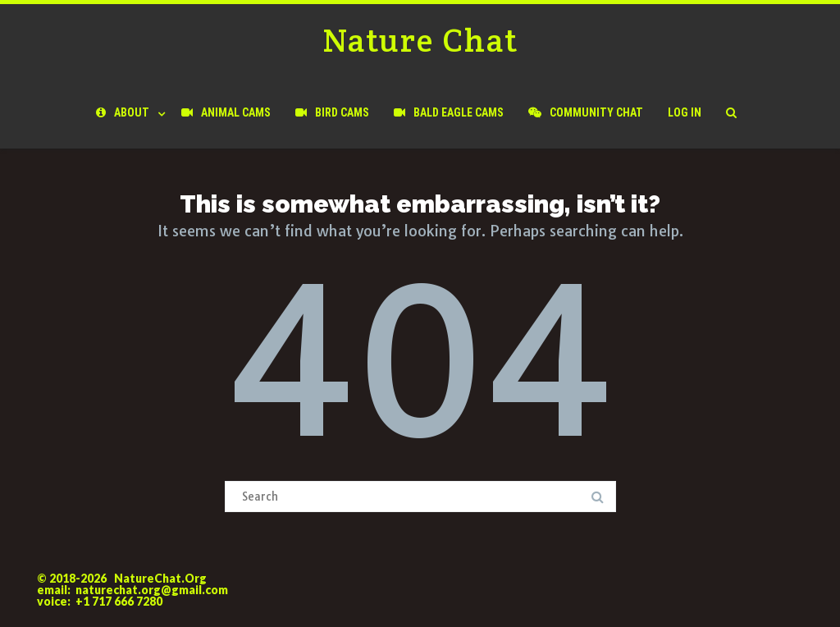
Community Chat (586, 112)
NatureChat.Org (160, 578)
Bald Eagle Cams (449, 112)
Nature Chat (420, 40)
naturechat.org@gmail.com (152, 590)
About (123, 112)
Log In (685, 112)
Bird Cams (332, 112)
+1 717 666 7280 (119, 601)
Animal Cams (226, 112)
